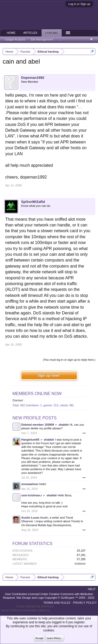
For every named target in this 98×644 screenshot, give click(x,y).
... (60, 40)
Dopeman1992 (33, 78)
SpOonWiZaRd (33, 202)
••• (84, 433)
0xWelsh (80, 564)
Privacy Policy (85, 603)
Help (92, 589)
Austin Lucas (30, 518)
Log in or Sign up (79, 4)
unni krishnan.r (32, 495)
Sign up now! (49, 375)
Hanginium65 (30, 440)
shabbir (64, 425)
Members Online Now (37, 394)
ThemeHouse (59, 610)
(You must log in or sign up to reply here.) (69, 360)
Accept (39, 638)
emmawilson (30, 484)
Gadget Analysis (15, 40)
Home (11, 33)
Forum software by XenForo (35, 606)
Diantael (18, 400)
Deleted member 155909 (38, 425)
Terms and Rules (57, 603)
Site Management (42, 40)
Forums (52, 33)
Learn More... (55, 638)
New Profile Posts (35, 418)
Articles (30, 33)
